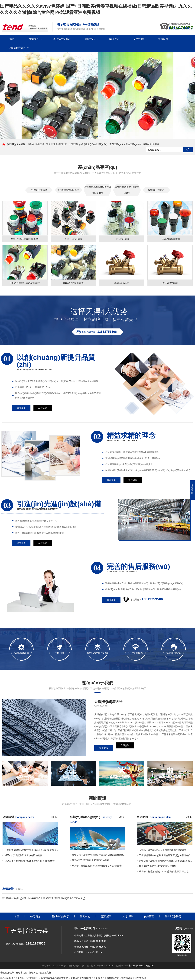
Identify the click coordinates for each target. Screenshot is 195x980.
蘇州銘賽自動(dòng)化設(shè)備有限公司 (23, 899)
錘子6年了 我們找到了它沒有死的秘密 (23, 856)
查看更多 (104, 749)
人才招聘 (139, 39)
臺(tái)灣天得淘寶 (52, 899)
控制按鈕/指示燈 (36, 144)
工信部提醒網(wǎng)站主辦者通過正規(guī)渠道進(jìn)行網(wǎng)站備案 (32, 850)
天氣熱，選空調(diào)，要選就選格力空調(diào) (162, 850)
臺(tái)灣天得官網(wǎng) (73, 899)
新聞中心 (90, 39)
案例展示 (114, 39)
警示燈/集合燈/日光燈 (57, 144)
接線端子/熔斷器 (151, 144)
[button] (95, 136)
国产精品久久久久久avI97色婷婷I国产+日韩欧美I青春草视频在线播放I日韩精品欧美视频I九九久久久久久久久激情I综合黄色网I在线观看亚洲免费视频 (73, 978)
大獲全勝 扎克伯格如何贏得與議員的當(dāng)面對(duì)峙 (99, 855)
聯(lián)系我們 (17, 48)
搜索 (188, 150)
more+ (55, 818)
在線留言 (163, 39)
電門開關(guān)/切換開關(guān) (125, 144)
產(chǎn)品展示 (62, 39)
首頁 (12, 39)
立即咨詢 (125, 749)
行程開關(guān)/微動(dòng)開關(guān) (88, 144)
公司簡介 (34, 39)
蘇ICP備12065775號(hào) (141, 966)
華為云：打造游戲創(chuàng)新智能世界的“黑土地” (30, 861)
